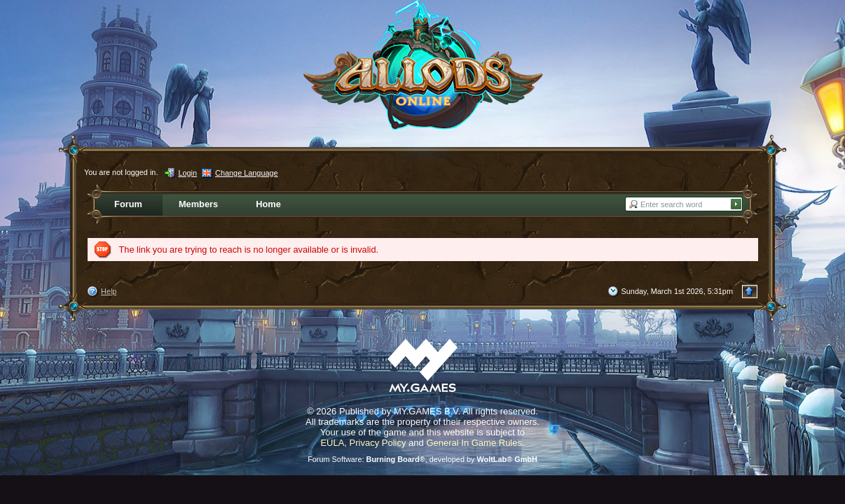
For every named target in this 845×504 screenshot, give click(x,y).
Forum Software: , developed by (422, 459)
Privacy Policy (378, 443)
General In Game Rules (474, 443)
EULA (332, 443)
